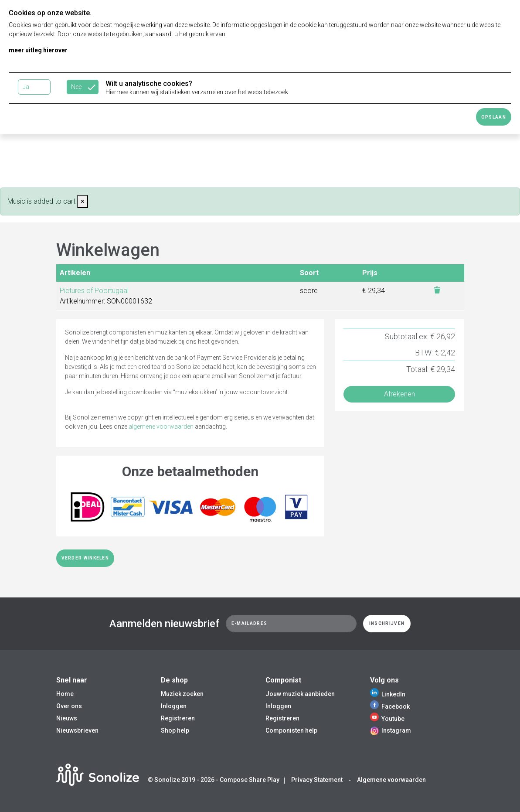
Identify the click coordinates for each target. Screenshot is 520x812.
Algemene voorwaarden (391, 780)
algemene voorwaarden (161, 426)
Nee (76, 87)
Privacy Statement (317, 780)
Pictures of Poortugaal (94, 291)
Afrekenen (399, 394)
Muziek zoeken (182, 694)
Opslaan (494, 117)
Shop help (175, 730)
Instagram (391, 730)
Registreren (178, 718)
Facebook (390, 706)
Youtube (387, 719)
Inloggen (174, 706)
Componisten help (291, 730)
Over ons (69, 706)
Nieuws (67, 718)
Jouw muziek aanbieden (300, 694)
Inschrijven (387, 623)
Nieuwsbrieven (77, 730)
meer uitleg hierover (38, 50)
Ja (26, 87)
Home (65, 694)
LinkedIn (388, 694)
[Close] (83, 201)
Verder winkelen (85, 558)
